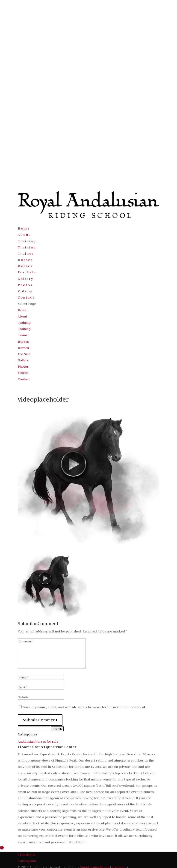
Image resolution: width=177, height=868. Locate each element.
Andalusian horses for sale (38, 741)
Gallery (26, 279)
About (24, 235)
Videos (25, 291)
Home (24, 228)
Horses (25, 260)
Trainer (26, 254)
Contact (26, 297)
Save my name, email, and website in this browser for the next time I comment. (85, 707)
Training (27, 241)
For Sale (27, 272)
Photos (25, 285)
